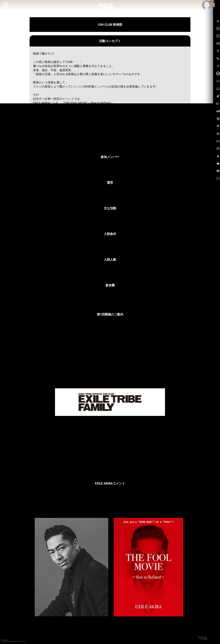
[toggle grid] (5, 5)
